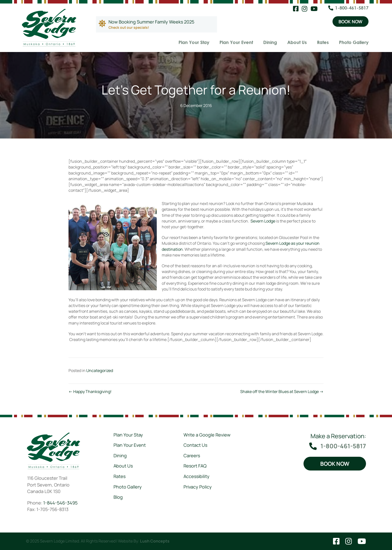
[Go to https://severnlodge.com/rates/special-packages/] (156, 24)
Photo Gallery (354, 42)
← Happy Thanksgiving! (90, 391)
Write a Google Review (207, 435)
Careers (192, 455)
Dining (270, 42)
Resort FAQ (195, 466)
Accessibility (196, 476)
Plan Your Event (236, 42)
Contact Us (195, 445)
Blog (118, 497)
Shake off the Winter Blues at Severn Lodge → (282, 391)
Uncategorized (100, 370)
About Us (297, 42)
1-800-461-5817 (352, 8)
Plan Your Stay (194, 42)
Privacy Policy (198, 487)
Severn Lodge (263, 221)
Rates (323, 42)
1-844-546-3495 (60, 503)
